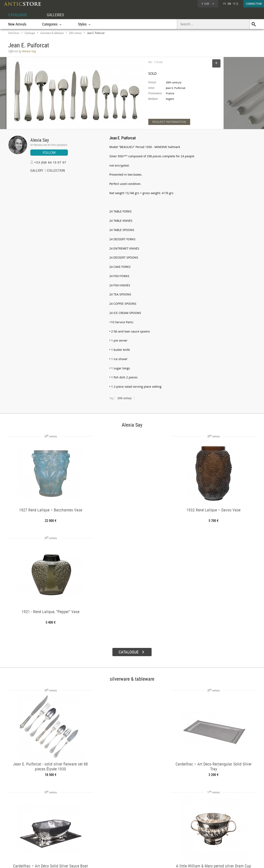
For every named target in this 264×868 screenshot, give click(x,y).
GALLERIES (57, 15)
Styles (67, 835)
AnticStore (14, 33)
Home (216, 831)
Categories (69, 830)
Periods (67, 840)
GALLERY (37, 171)
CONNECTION (254, 4)
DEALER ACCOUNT (24, 824)
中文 (236, 4)
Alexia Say (40, 140)
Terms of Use (111, 861)
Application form (25, 839)
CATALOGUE (18, 15)
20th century (75, 33)
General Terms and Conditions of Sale (141, 861)
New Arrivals (17, 24)
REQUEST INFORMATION (169, 122)
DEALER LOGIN (30, 832)
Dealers (117, 830)
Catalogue (30, 33)
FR (224, 4)
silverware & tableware (52, 33)
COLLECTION (56, 171)
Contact (217, 835)
